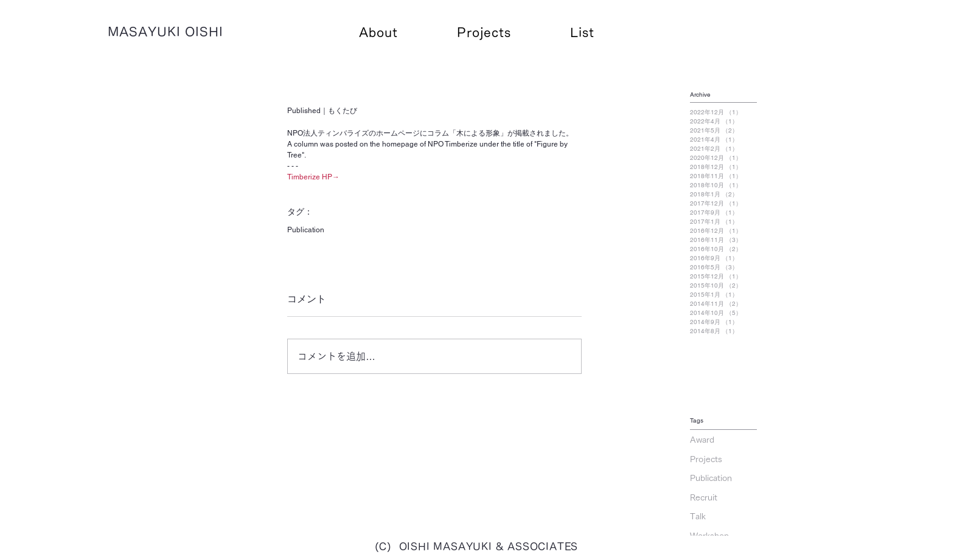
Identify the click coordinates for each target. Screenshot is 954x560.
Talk (698, 516)
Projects (706, 459)
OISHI (204, 32)
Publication (306, 230)
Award (702, 440)
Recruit (704, 497)
